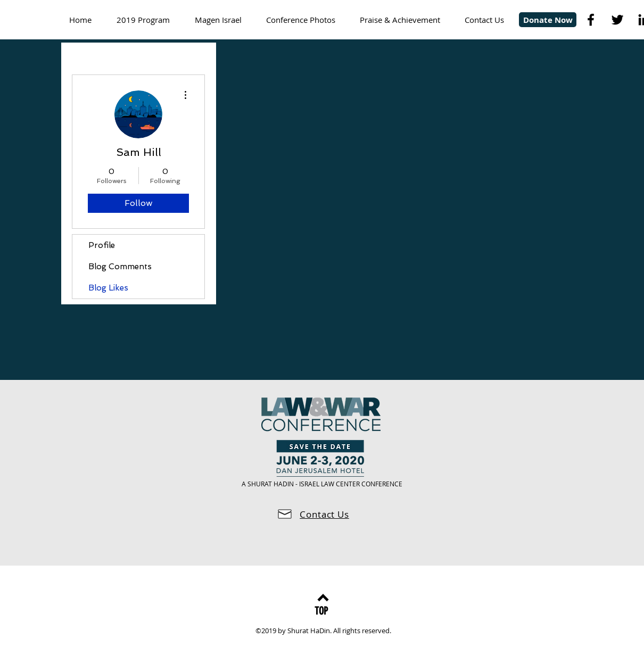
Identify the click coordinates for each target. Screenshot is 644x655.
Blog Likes (108, 288)
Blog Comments (120, 267)
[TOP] (321, 611)
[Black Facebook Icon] (591, 20)
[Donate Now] (548, 20)
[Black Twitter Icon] (617, 20)
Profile (102, 245)
